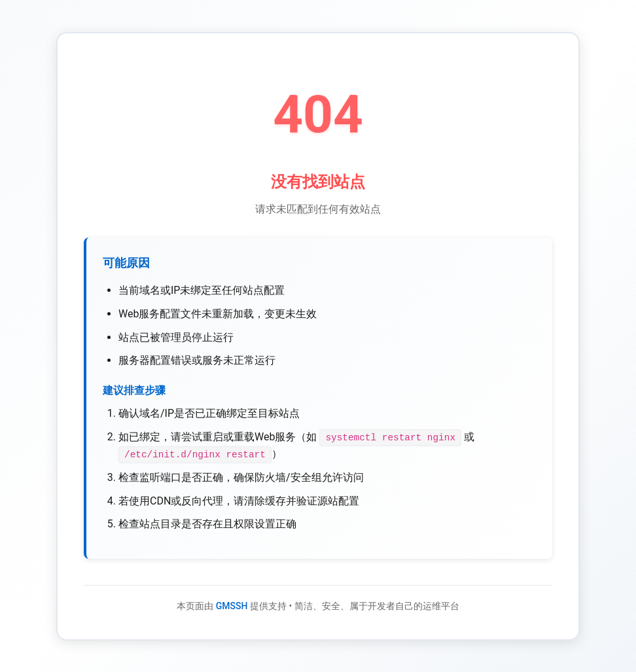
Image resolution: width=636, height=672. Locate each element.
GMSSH (232, 605)
